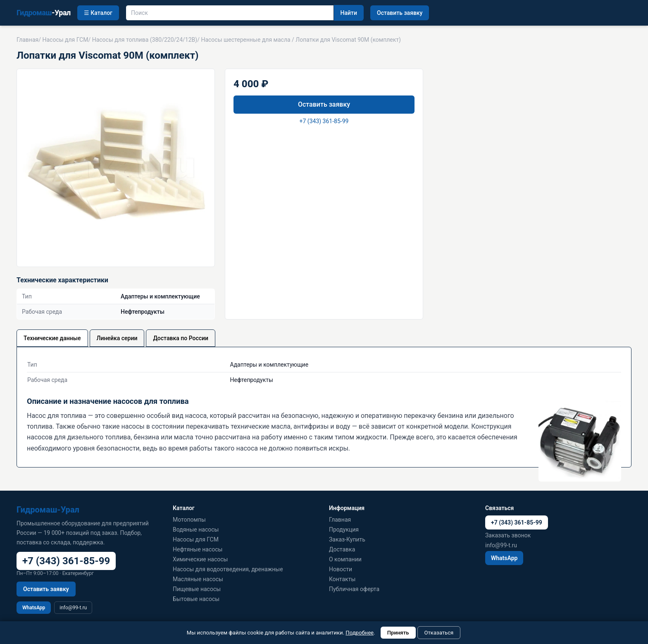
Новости (341, 569)
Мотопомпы (189, 520)
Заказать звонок (508, 535)
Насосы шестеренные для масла (245, 40)
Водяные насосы (196, 530)
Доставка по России (181, 338)
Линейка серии (117, 338)
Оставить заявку (400, 13)
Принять (398, 633)
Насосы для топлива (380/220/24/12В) (145, 40)
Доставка (342, 549)
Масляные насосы (198, 579)
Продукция (344, 530)
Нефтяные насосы (198, 549)
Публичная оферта (354, 589)
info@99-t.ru (73, 608)
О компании (345, 559)
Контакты (342, 579)
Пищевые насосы (197, 589)
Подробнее (360, 633)
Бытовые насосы (196, 599)
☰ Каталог (98, 13)
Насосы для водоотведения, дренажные (228, 569)
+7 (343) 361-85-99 (324, 121)
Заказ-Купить (347, 539)
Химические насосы (200, 559)
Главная (27, 40)
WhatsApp (34, 608)
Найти (349, 13)
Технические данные (52, 338)
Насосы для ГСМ (65, 40)
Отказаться (439, 633)
